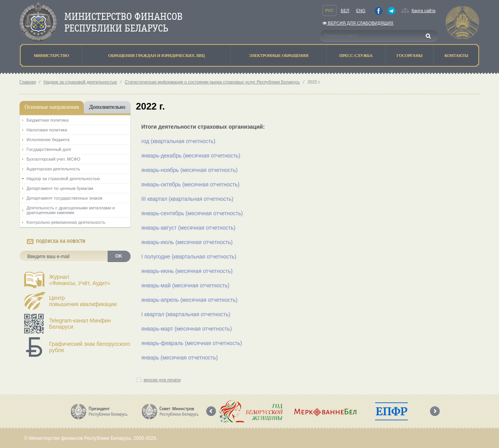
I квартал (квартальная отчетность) (186, 314)
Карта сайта (424, 11)
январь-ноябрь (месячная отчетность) (190, 170)
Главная (28, 82)
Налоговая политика (47, 130)
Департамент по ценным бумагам (60, 188)
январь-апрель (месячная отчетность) (190, 300)
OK (119, 256)
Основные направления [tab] (52, 107)
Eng (361, 11)
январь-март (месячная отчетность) (187, 329)
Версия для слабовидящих (358, 23)
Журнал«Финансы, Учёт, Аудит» (80, 280)
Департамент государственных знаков (65, 198)
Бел (345, 11)
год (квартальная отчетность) (179, 141)
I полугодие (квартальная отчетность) (189, 257)
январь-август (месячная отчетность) (188, 228)
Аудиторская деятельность (53, 169)
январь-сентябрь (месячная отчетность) (192, 213)
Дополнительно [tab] (107, 107)
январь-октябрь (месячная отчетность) (191, 184)
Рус (329, 11)
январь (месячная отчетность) (180, 358)
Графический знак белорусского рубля (90, 347)
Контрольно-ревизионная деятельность (66, 222)
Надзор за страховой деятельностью (80, 82)
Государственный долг (49, 149)
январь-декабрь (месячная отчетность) (191, 156)
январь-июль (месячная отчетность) (187, 242)
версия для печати (162, 380)
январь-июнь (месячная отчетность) (187, 271)
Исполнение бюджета (48, 140)
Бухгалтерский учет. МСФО (53, 159)
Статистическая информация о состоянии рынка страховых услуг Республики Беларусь (212, 82)
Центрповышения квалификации (83, 301)
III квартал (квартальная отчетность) (188, 199)
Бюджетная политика (48, 120)
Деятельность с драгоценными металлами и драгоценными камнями (71, 210)
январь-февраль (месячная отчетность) (192, 343)
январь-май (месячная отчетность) (186, 285)
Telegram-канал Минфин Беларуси (80, 324)
